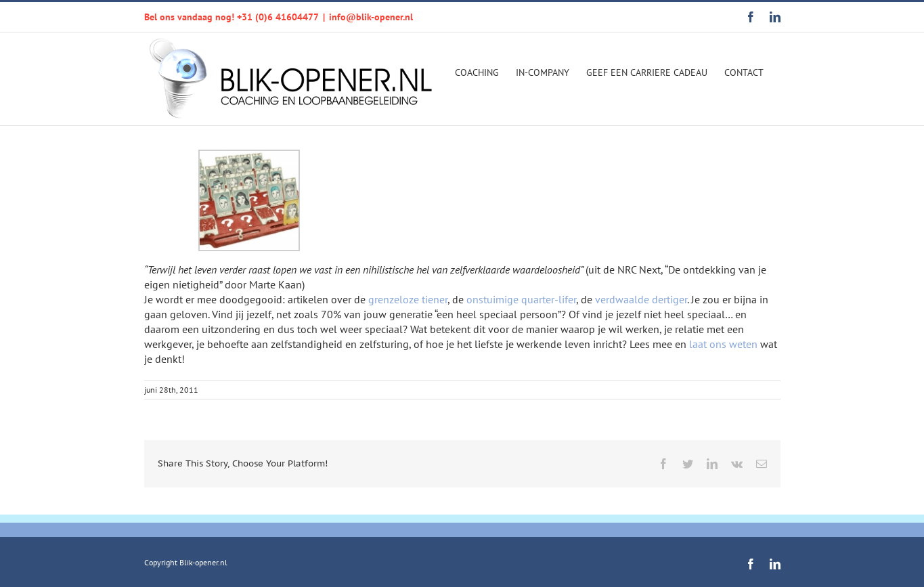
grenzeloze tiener (408, 299)
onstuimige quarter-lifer (521, 299)
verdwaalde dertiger (641, 299)
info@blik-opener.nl (371, 17)
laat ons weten (723, 344)
